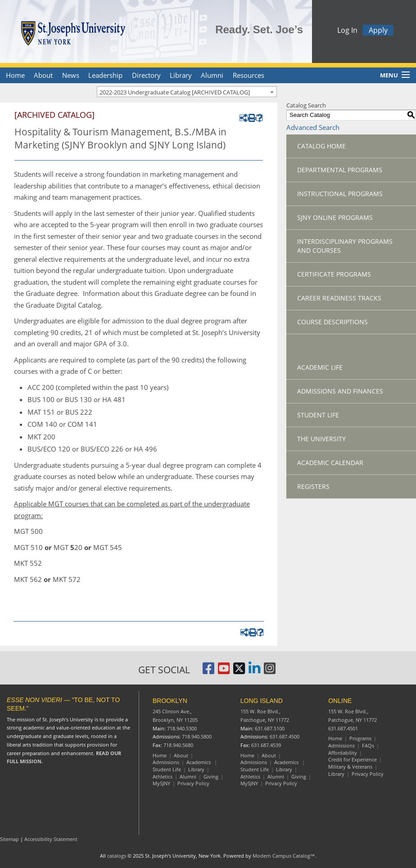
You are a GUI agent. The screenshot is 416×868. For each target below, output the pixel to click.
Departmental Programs (340, 170)
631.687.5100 (270, 728)
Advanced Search (313, 127)
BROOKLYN (170, 701)
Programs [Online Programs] (360, 738)
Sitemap (9, 839)
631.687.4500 (285, 736)
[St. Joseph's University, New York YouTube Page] (224, 671)
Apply (378, 31)
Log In (347, 31)
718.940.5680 (178, 745)
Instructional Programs (340, 194)
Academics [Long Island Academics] (287, 762)
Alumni (212, 75)
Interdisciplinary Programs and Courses (345, 246)
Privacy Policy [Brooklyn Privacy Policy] (193, 783)
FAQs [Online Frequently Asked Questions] (368, 745)
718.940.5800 (197, 736)
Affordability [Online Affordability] (343, 753)
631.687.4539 (266, 745)
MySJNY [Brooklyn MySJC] (161, 783)
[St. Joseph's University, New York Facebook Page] (208, 671)
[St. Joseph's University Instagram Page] (270, 671)
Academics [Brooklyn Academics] (199, 762)
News (71, 75)
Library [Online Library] (336, 774)
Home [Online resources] (335, 738)
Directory (146, 75)
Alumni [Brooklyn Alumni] (188, 776)
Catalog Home (321, 146)
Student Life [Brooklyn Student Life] (167, 769)
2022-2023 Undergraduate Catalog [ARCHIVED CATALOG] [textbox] (175, 92)
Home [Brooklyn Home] (160, 755)
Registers (313, 486)
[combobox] (187, 92)
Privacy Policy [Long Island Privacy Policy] (281, 783)
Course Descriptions (332, 322)
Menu (389, 75)
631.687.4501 (343, 728)
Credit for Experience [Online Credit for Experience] (353, 759)
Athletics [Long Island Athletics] (250, 776)
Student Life (318, 415)
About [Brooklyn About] (181, 755)
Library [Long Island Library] (284, 769)
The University (321, 439)
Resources (249, 75)
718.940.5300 (182, 728)
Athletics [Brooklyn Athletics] (163, 776)
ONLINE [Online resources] (340, 701)
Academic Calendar (330, 463)
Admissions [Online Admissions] (341, 745)
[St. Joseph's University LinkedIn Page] (254, 671)
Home (15, 75)
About (43, 75)
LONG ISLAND (262, 701)
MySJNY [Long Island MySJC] (249, 783)
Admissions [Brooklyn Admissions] (166, 762)
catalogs (117, 856)
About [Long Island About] (269, 755)
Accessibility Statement (51, 839)
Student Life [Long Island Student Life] (255, 769)
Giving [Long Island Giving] (299, 776)
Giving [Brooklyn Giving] (211, 776)
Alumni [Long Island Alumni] (276, 776)
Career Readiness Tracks (339, 298)
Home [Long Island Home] (247, 755)
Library (181, 75)
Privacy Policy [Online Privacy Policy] (368, 774)
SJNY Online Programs (335, 217)
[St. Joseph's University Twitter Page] (239, 671)
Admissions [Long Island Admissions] (254, 762)
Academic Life (320, 367)
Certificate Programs (334, 274)
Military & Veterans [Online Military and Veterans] (350, 767)
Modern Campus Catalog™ (284, 856)
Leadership (105, 75)
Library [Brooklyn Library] (196, 769)
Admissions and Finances (340, 391)
